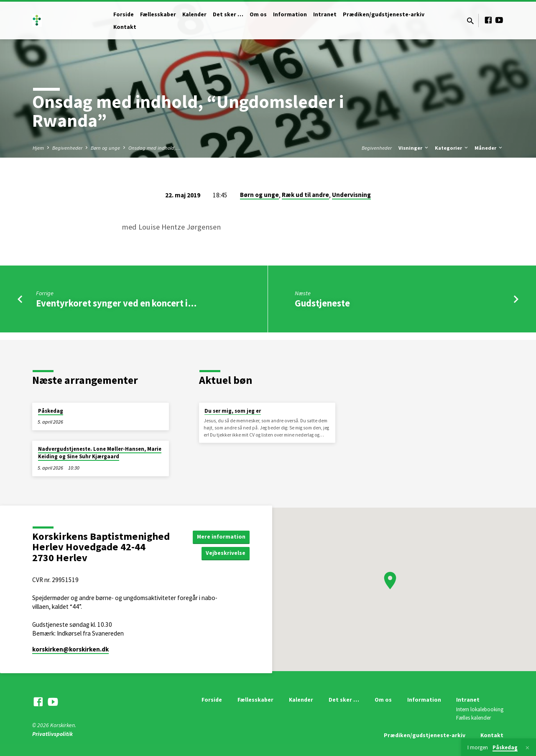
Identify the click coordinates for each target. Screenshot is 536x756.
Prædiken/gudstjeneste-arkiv (384, 14)
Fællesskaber (158, 14)
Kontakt (125, 27)
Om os (258, 14)
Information (290, 14)
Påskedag (51, 411)
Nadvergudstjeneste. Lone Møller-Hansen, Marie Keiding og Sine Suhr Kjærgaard (100, 453)
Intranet (325, 14)
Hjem (38, 148)
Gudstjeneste (322, 303)
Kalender (194, 14)
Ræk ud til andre (305, 195)
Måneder (489, 148)
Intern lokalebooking (480, 709)
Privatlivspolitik (52, 734)
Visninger (414, 148)
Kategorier (452, 148)
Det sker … (228, 14)
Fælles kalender (473, 718)
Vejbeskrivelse (225, 553)
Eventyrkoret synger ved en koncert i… (116, 303)
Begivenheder (67, 148)
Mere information (221, 536)
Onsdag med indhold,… (154, 148)
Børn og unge (105, 148)
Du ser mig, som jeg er (233, 411)
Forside (124, 14)
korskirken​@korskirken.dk (70, 649)
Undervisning (351, 195)
